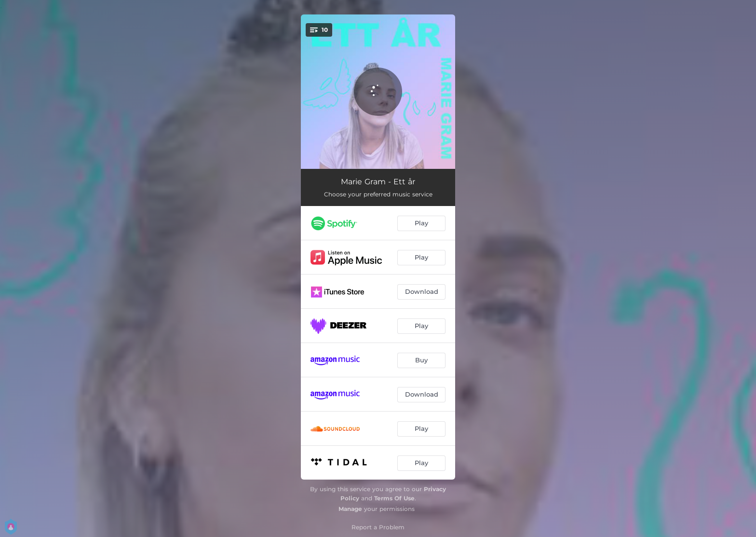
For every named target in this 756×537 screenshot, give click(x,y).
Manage (350, 509)
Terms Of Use (394, 498)
